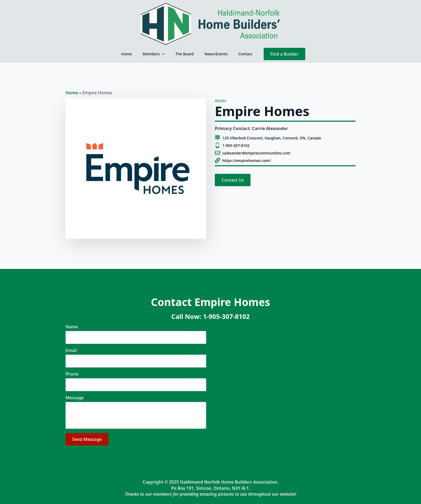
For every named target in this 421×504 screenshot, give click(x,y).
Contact (245, 54)
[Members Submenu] (165, 54)
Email (73, 350)
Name (73, 327)
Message (76, 398)
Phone (72, 374)
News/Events (216, 54)
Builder (221, 101)
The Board (184, 54)
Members (151, 54)
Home (126, 54)
